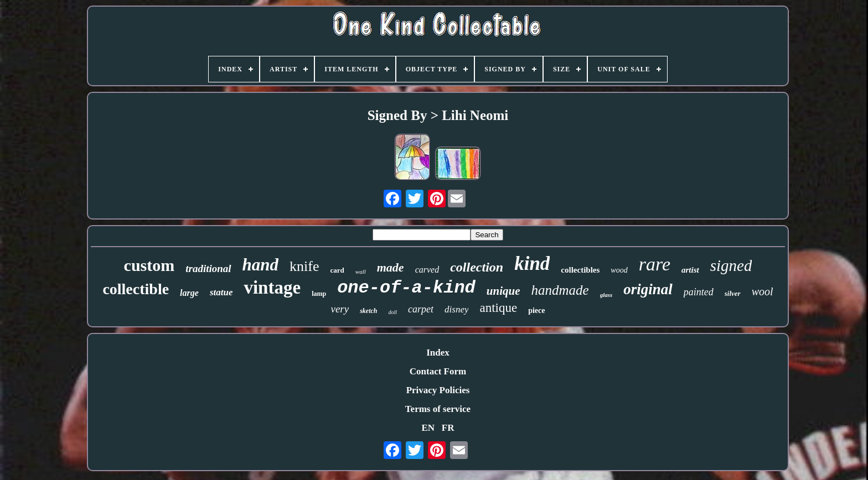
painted (699, 292)
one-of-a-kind (406, 288)
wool (763, 291)
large (189, 293)
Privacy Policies (438, 390)
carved (427, 270)
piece (536, 311)
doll (393, 312)
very (340, 309)
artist (690, 270)
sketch (368, 311)
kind (532, 264)
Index (438, 353)
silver (733, 293)
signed (731, 265)
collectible (136, 289)
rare (655, 264)
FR (448, 428)
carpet (421, 309)
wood (619, 270)
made (391, 267)
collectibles (580, 270)
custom (149, 265)
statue (221, 292)
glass (606, 295)
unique (503, 291)
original (648, 289)
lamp (319, 294)
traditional (208, 268)
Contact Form (438, 371)
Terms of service (438, 409)
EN (428, 428)
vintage (272, 288)
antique (498, 308)
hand (260, 265)
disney (456, 309)
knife (304, 266)
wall (361, 272)
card (337, 270)
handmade (560, 290)
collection (477, 267)
